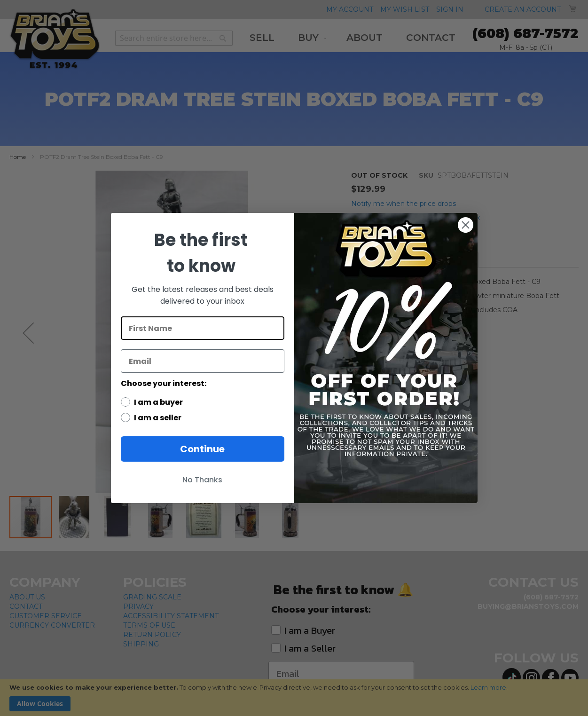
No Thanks (202, 480)
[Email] (203, 361)
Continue (202, 449)
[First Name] (203, 328)
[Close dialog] (466, 225)
